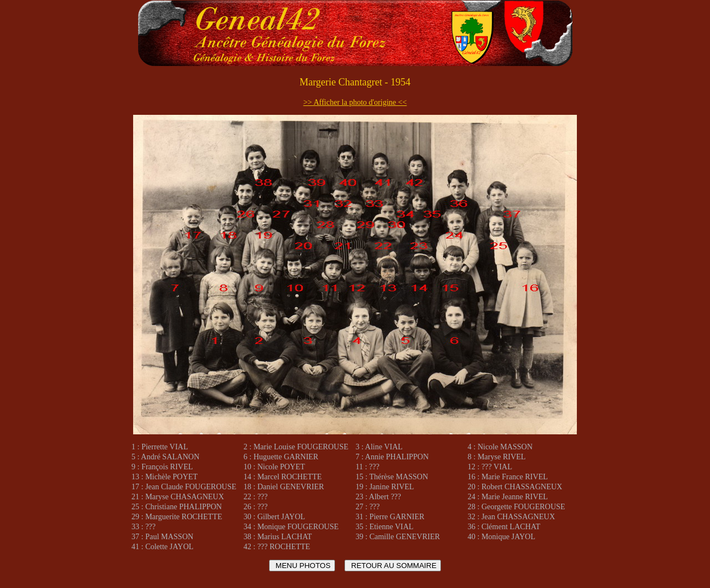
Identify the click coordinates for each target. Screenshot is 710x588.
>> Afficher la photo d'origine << (355, 102)
